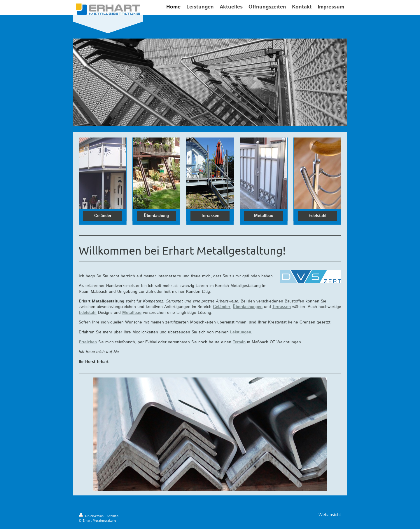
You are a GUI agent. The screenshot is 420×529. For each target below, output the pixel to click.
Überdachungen (248, 307)
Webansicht (330, 515)
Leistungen (241, 332)
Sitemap (113, 516)
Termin (239, 342)
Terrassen (210, 216)
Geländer (103, 216)
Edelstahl (317, 216)
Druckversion (92, 516)
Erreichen (88, 342)
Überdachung (156, 216)
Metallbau (264, 216)
